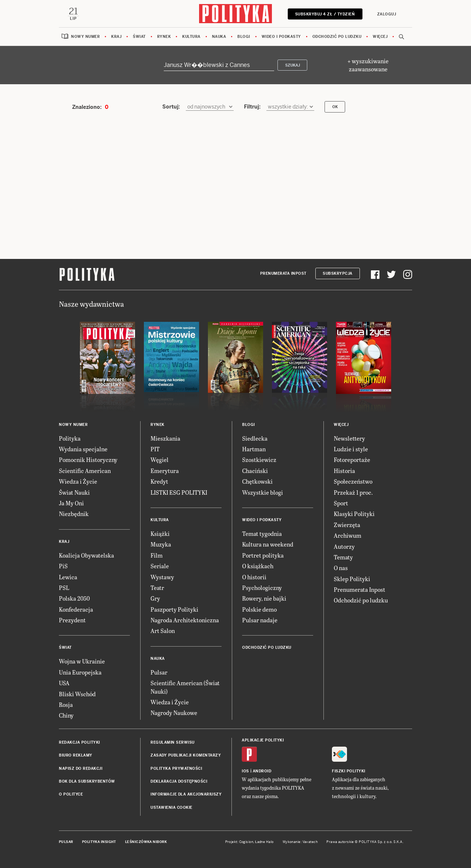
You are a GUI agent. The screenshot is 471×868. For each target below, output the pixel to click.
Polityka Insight (99, 842)
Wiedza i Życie (78, 482)
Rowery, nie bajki (264, 599)
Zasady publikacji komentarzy (186, 756)
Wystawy (162, 577)
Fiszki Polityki (349, 771)
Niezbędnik (74, 514)
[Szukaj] (219, 65)
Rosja (66, 705)
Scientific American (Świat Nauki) (185, 687)
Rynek (164, 37)
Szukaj (293, 65)
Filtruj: (252, 107)
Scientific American (85, 471)
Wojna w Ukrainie (82, 661)
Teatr (157, 588)
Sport (341, 503)
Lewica (68, 577)
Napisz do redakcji (81, 769)
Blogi (244, 37)
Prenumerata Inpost (283, 274)
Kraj (116, 37)
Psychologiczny (262, 588)
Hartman (254, 449)
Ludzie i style (351, 449)
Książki (160, 533)
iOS (245, 771)
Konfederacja (76, 609)
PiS (63, 566)
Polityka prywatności (176, 769)
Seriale (160, 566)
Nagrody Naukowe (174, 713)
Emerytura (165, 471)
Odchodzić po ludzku (337, 37)
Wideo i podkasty (281, 37)
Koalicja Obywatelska (86, 555)
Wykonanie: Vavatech (300, 842)
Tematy (343, 557)
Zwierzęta (347, 525)
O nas (341, 568)
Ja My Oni (71, 503)
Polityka (70, 438)
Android (262, 771)
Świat (139, 37)
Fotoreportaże (352, 460)
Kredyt (159, 482)
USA (64, 683)
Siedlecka (255, 438)
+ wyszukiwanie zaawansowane (368, 65)
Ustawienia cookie (171, 807)
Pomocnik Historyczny (88, 460)
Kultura (191, 37)
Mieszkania (165, 438)
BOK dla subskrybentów (87, 781)
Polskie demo (259, 609)
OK (335, 107)
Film (157, 555)
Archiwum (348, 536)
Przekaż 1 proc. (353, 492)
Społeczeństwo (353, 482)
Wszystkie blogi (263, 492)
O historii (254, 577)
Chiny (66, 716)
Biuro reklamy (76, 756)
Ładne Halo (264, 842)
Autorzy (344, 546)
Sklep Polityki (352, 579)
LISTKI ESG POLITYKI (179, 492)
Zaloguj (386, 14)
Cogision (246, 842)
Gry (155, 599)
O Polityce (71, 795)
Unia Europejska (80, 672)
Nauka (219, 37)
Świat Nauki (74, 492)
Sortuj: (171, 107)
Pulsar (159, 672)
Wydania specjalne (83, 449)
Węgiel (160, 460)
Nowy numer (85, 37)
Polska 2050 (74, 599)
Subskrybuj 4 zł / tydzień (325, 14)
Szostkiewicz (259, 460)
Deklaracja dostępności (179, 781)
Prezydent (72, 620)
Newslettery (349, 438)
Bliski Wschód (77, 694)
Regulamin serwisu (173, 742)
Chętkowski (257, 482)
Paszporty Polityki (174, 609)
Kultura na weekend (268, 545)
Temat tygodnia (262, 533)
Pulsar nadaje (260, 620)
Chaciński (255, 471)
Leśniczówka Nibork (146, 842)
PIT (155, 449)
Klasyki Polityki (354, 514)
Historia (344, 471)
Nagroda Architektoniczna (185, 620)
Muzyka (161, 545)
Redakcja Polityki (79, 742)
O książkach (258, 566)
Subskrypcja (338, 274)
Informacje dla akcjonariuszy (186, 795)
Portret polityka (263, 555)
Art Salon (163, 631)
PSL (64, 588)
